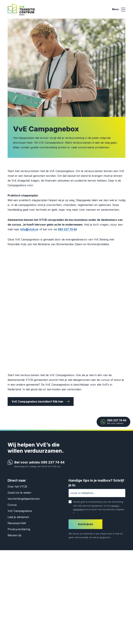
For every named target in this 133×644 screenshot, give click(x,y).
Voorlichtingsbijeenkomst (24, 499)
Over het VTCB (17, 487)
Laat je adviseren (18, 517)
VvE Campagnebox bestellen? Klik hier (38, 402)
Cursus (12, 505)
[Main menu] (119, 9)
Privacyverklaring (19, 529)
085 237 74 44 (67, 229)
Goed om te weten (19, 493)
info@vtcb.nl (29, 229)
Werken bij (14, 535)
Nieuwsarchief (17, 523)
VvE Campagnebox (20, 511)
